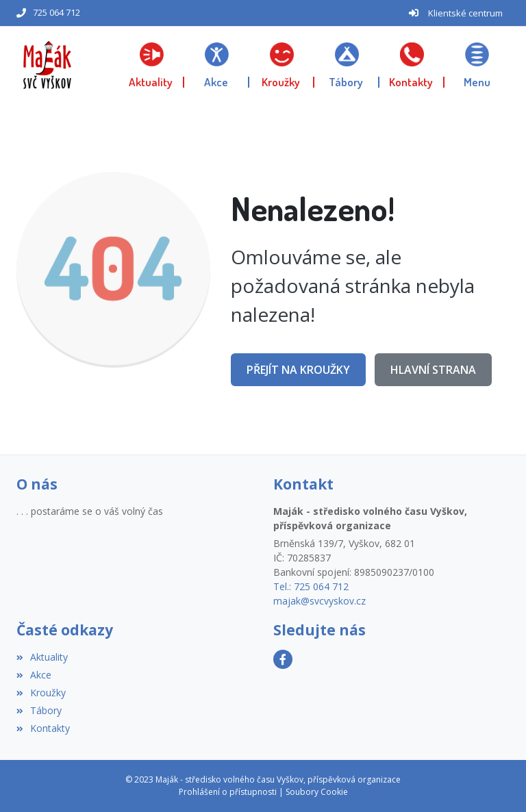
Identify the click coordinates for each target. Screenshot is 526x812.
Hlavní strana (433, 370)
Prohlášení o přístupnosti (228, 792)
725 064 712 (57, 12)
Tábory (39, 710)
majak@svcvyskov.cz (320, 601)
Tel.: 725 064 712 (311, 586)
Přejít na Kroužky (298, 370)
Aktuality (42, 657)
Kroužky (41, 693)
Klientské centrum (465, 13)
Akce (34, 675)
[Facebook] (283, 659)
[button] (477, 65)
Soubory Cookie (317, 792)
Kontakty (43, 728)
